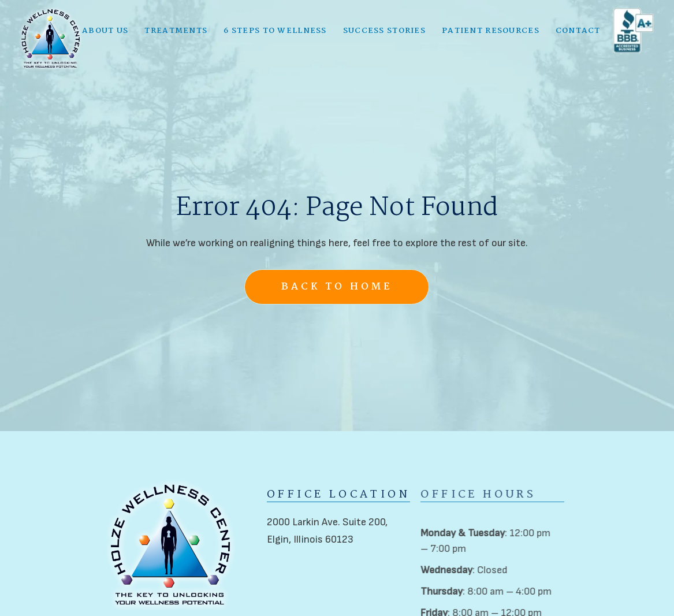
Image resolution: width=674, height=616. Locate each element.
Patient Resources (491, 30)
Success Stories (384, 30)
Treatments (176, 30)
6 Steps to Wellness (275, 30)
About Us (105, 30)
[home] (51, 38)
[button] (105, 30)
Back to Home (337, 287)
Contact (578, 30)
